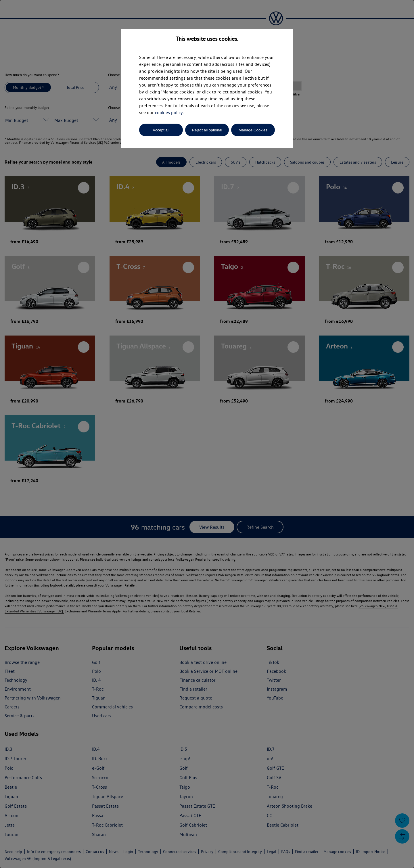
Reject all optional (207, 130)
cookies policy (169, 113)
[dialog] (207, 434)
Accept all (161, 130)
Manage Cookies (253, 130)
